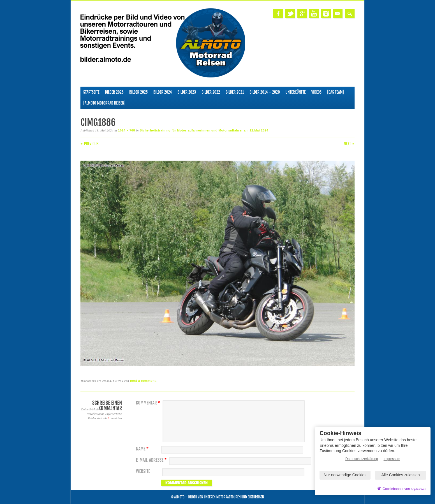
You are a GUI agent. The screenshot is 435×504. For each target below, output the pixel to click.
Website (143, 471)
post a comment (143, 381)
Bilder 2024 (163, 92)
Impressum (392, 459)
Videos (317, 92)
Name (143, 449)
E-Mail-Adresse (152, 460)
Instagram (326, 14)
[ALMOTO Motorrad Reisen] (104, 103)
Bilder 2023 (187, 92)
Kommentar (149, 403)
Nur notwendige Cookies (345, 475)
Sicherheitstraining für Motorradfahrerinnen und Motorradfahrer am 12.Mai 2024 (204, 130)
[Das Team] (335, 92)
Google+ (302, 14)
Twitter (290, 14)
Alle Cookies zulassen (401, 475)
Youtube (314, 14)
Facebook (278, 14)
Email (338, 14)
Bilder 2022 (211, 92)
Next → (349, 144)
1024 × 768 (127, 130)
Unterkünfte (296, 92)
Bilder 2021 (235, 92)
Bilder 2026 (114, 92)
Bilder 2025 (138, 92)
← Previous (89, 144)
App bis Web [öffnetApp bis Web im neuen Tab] (418, 489)
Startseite (91, 92)
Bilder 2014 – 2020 (265, 92)
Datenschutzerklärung (362, 459)
